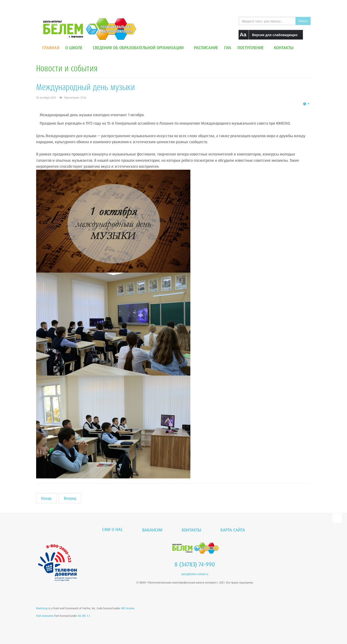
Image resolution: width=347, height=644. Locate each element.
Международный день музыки (86, 87)
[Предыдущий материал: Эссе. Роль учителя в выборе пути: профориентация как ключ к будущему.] (46, 498)
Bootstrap (42, 608)
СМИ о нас (113, 529)
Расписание (206, 47)
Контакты (284, 47)
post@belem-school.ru (195, 574)
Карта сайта (233, 530)
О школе (76, 47)
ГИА (228, 47)
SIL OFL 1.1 (84, 616)
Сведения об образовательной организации (140, 47)
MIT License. (128, 608)
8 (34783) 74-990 (195, 564)
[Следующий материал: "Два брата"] (70, 498)
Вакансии (152, 530)
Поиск (303, 21)
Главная (51, 47)
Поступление (253, 47)
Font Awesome (45, 616)
